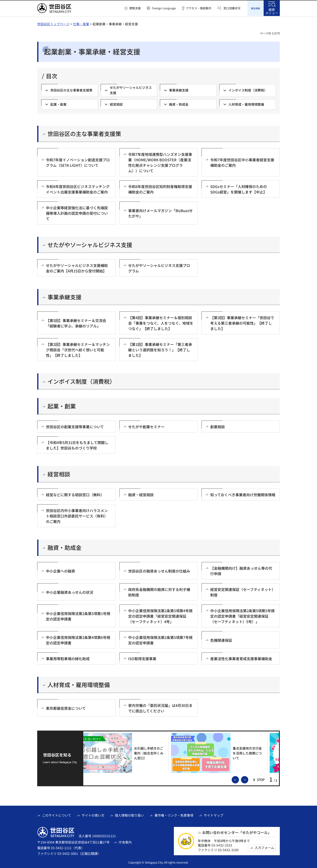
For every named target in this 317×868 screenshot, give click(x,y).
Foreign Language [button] (164, 8)
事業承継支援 (64, 296)
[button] (133, 8)
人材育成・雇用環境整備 (79, 684)
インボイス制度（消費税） (81, 381)
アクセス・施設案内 (199, 8)
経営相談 (59, 473)
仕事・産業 (81, 23)
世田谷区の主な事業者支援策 (84, 133)
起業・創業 (62, 405)
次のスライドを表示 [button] (248, 779)
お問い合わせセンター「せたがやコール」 (237, 832)
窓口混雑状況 (232, 8)
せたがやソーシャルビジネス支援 (90, 244)
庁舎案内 (125, 841)
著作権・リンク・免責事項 (174, 815)
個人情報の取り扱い (129, 815)
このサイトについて (57, 815)
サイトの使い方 (93, 815)
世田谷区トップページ (53, 23)
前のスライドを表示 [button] (239, 779)
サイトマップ (213, 815)
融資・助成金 (64, 547)
